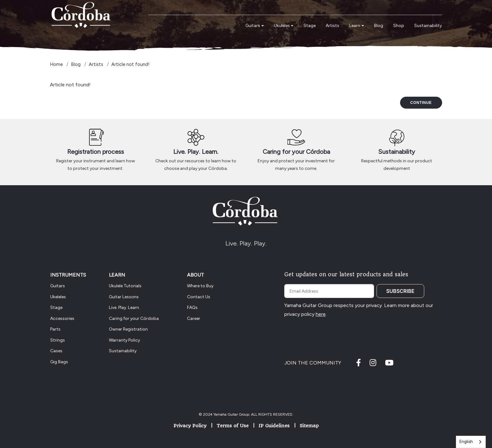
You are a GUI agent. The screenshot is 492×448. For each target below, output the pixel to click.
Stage (56, 308)
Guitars (58, 286)
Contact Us (199, 297)
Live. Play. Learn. (196, 152)
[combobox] (471, 442)
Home (56, 64)
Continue (421, 103)
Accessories (62, 318)
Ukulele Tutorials (125, 286)
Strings (58, 340)
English (466, 442)
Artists (96, 64)
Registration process (96, 152)
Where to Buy (200, 286)
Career (194, 318)
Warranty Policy (124, 340)
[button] (255, 26)
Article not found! (131, 64)
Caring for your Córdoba (296, 152)
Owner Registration (128, 329)
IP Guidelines (274, 426)
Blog (76, 64)
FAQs (192, 308)
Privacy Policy (190, 426)
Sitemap (309, 426)
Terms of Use (233, 426)
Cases (56, 351)
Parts (55, 329)
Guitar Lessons (124, 297)
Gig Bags (59, 362)
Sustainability (397, 152)
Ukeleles (58, 297)
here (321, 314)
